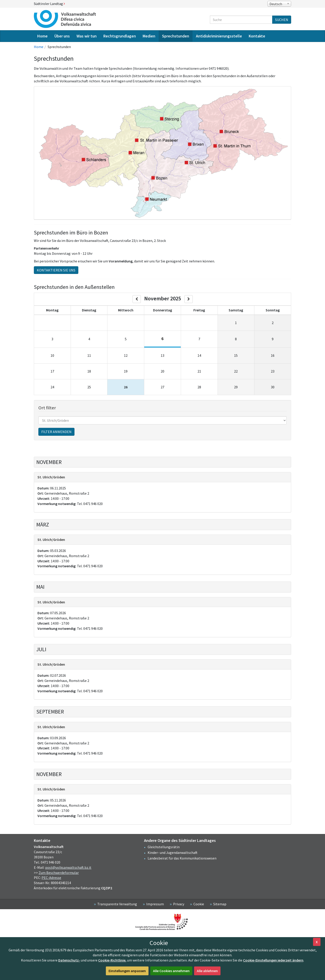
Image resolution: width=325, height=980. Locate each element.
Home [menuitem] (42, 36)
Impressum (155, 904)
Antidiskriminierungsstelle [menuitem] (219, 36)
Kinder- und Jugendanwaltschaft (173, 853)
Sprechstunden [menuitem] (176, 36)
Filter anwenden (56, 432)
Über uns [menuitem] (62, 36)
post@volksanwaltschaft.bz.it (68, 867)
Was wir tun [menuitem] (87, 36)
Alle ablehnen (207, 971)
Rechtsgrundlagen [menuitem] (120, 36)
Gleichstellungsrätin (164, 847)
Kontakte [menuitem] (257, 36)
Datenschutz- (69, 960)
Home (39, 47)
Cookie (199, 904)
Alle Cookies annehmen (171, 971)
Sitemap (220, 904)
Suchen (282, 20)
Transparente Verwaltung (117, 904)
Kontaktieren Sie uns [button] (56, 270)
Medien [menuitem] (149, 36)
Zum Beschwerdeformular (59, 873)
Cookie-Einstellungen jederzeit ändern (273, 960)
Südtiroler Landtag (49, 4)
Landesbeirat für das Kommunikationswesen (182, 858)
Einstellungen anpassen (127, 971)
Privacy (179, 904)
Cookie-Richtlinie (112, 960)
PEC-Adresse (51, 878)
